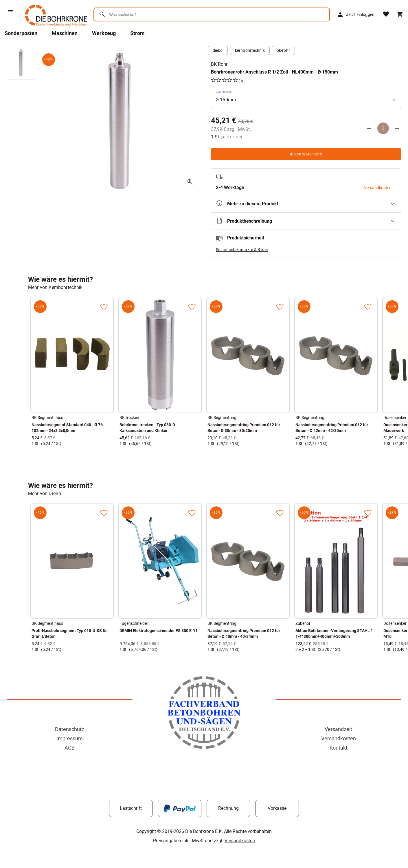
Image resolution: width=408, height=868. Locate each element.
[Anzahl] (383, 128)
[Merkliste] (386, 15)
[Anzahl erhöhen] (397, 128)
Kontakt (339, 748)
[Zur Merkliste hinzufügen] (104, 307)
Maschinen (65, 33)
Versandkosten (339, 738)
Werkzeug (104, 33)
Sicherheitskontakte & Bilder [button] (242, 250)
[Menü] (10, 10)
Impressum (70, 738)
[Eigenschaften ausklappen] (306, 204)
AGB (70, 748)
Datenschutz (70, 729)
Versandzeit (338, 729)
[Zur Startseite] (55, 27)
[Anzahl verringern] (369, 128)
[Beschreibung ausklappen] (306, 221)
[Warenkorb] (400, 14)
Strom (137, 33)
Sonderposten (21, 33)
